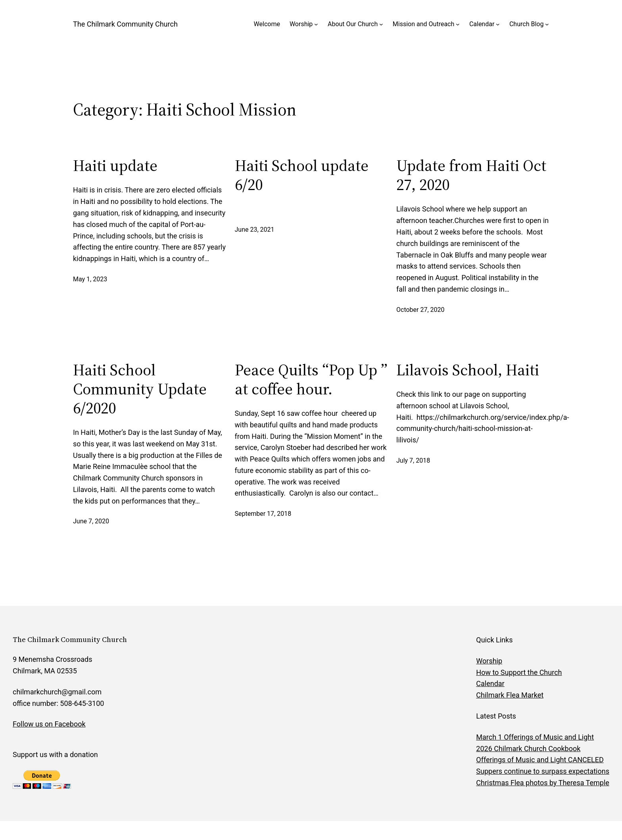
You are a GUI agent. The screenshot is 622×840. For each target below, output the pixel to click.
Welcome (267, 24)
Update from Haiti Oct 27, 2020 (471, 175)
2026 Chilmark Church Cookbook (528, 749)
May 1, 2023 (90, 279)
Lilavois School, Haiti (468, 370)
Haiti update (115, 165)
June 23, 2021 (255, 230)
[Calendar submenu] (498, 24)
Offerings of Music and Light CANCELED (540, 760)
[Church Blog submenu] (547, 24)
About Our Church (353, 24)
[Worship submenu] (316, 24)
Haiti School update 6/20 (302, 175)
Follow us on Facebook (49, 724)
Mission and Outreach (423, 24)
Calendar (482, 24)
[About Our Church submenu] (381, 24)
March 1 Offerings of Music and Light (535, 737)
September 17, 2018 (263, 514)
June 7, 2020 (91, 521)
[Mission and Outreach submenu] (458, 24)
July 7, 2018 (413, 460)
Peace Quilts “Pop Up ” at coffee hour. (311, 379)
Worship (301, 24)
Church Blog (526, 24)
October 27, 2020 (420, 310)
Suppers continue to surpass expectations (543, 771)
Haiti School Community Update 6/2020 (140, 389)
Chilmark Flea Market (510, 695)
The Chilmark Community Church (125, 24)
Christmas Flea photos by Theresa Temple (543, 783)
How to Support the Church (519, 672)
